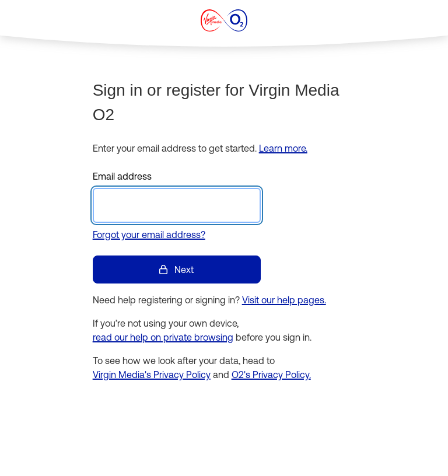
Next (176, 269)
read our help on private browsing (163, 337)
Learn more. (283, 148)
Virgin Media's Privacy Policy (152, 374)
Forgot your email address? (149, 235)
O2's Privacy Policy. (271, 374)
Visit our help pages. (284, 300)
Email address (122, 176)
